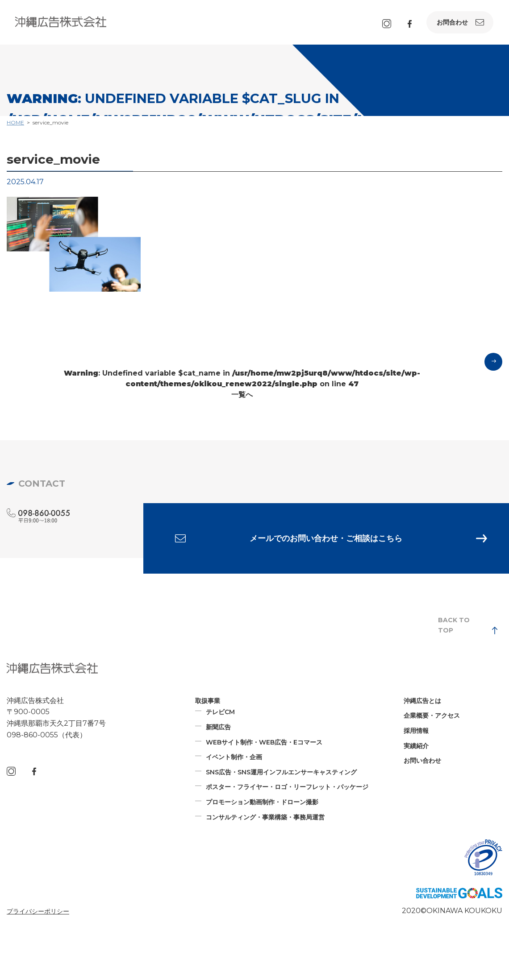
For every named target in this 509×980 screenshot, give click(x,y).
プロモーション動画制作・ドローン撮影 (262, 803)
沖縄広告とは (422, 702)
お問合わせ (452, 22)
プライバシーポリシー (38, 912)
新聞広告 (218, 728)
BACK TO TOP (454, 626)
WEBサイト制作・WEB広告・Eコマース (264, 743)
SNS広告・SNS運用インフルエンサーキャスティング (281, 773)
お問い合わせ (422, 761)
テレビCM (220, 713)
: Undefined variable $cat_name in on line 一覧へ (242, 384)
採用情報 (416, 732)
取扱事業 (208, 702)
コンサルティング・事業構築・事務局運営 (265, 818)
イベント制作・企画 (234, 758)
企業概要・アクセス (432, 716)
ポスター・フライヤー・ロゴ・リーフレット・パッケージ (287, 788)
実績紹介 (416, 747)
